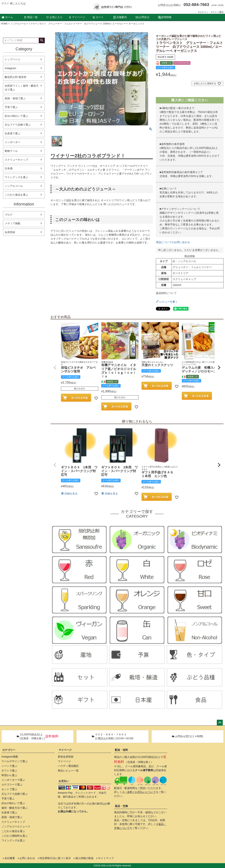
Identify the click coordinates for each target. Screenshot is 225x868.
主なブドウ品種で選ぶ (18, 125)
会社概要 (10, 858)
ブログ (9, 215)
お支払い (64, 781)
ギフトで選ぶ (9, 771)
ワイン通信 (218, 12)
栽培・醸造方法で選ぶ (15, 808)
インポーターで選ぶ (13, 780)
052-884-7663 (196, 5)
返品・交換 (121, 806)
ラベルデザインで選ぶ (15, 761)
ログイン (204, 12)
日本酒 (9, 168)
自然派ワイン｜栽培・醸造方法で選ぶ (22, 88)
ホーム (7, 17)
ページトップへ (220, 723)
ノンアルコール (18, 24)
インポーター (12, 142)
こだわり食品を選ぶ (16, 195)
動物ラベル (11, 151)
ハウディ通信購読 (68, 766)
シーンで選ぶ (9, 766)
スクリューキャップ (16, 160)
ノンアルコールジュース (16, 826)
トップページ (12, 59)
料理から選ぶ (9, 775)
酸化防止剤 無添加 (15, 77)
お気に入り (54, 17)
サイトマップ (106, 858)
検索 (42, 40)
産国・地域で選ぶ (15, 98)
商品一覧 (31, 17)
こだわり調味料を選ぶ (15, 836)
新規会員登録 (66, 757)
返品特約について (166, 293)
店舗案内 (120, 17)
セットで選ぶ (9, 789)
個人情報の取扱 (84, 858)
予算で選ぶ (11, 107)
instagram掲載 (10, 757)
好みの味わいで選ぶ (16, 116)
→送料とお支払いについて (140, 792)
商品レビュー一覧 (68, 771)
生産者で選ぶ (12, 133)
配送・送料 (121, 750)
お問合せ (143, 17)
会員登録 (10, 232)
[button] (55, 368)
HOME (4, 24)
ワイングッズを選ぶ (16, 177)
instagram (10, 68)
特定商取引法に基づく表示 (55, 858)
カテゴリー (9, 750)
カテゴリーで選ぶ (12, 785)
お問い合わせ (27, 858)
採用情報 (165, 17)
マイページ (77, 17)
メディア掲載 (12, 223)
